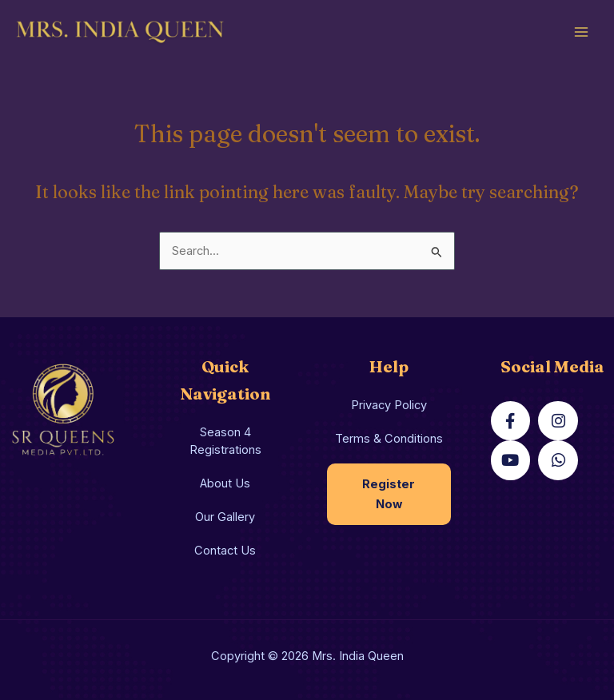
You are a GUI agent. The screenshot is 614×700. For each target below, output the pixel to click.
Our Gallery (225, 517)
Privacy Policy (389, 405)
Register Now (389, 494)
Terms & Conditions (389, 439)
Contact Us (225, 551)
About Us (225, 483)
